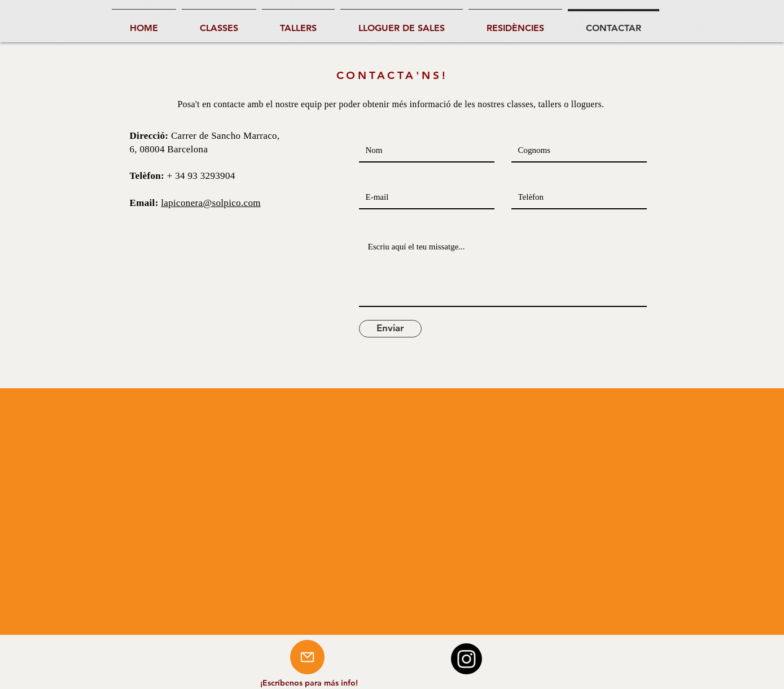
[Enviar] (390, 329)
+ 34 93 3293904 (201, 176)
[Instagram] (467, 659)
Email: (146, 203)
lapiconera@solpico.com (211, 203)
